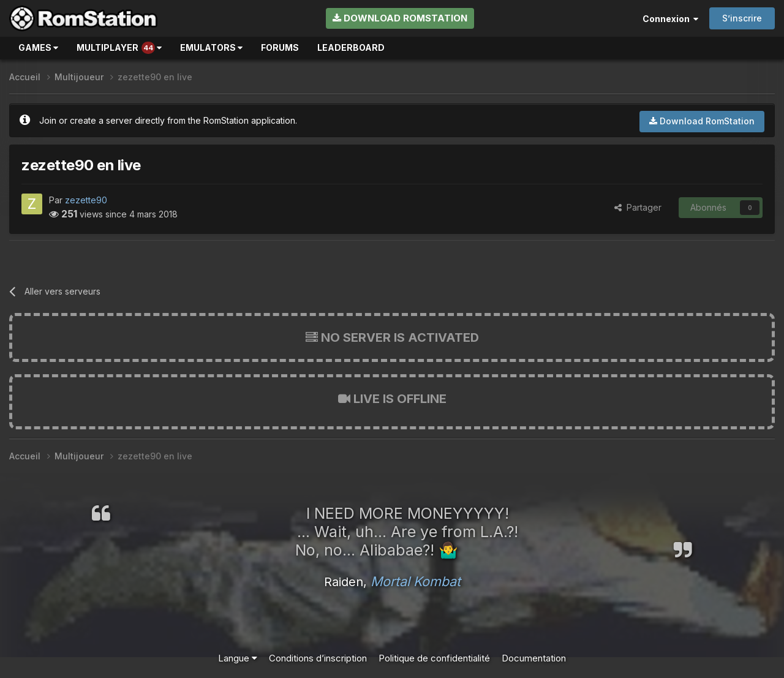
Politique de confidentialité (434, 658)
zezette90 (86, 200)
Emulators (211, 47)
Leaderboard (351, 47)
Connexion (670, 19)
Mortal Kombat (416, 581)
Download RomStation (400, 18)
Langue (238, 658)
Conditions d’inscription (318, 658)
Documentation (534, 658)
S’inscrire (742, 18)
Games (38, 47)
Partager (638, 207)
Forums (280, 47)
